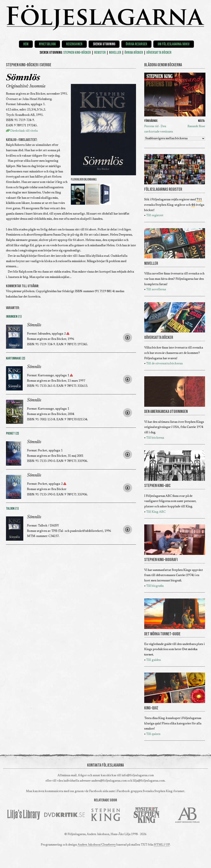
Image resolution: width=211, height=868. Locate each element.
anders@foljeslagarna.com (109, 781)
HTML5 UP (162, 845)
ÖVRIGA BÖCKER (134, 53)
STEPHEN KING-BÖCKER (77, 53)
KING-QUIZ (151, 708)
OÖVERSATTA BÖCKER (159, 53)
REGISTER (100, 53)
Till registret (155, 216)
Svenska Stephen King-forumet (164, 791)
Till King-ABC (156, 512)
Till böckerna (155, 438)
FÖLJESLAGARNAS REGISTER (163, 189)
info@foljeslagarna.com (138, 776)
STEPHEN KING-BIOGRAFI (161, 560)
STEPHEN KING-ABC (157, 486)
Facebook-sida (99, 791)
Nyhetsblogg (47, 44)
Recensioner (74, 44)
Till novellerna (156, 290)
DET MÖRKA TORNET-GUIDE (162, 634)
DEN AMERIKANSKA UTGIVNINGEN (166, 412)
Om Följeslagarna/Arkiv (174, 44)
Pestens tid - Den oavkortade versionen (159, 129)
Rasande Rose (196, 126)
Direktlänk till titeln (22, 131)
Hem (26, 44)
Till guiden (153, 660)
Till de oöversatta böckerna (164, 364)
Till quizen (153, 734)
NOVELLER (115, 53)
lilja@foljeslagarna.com (149, 781)
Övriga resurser (136, 44)
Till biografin (155, 586)
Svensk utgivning (104, 44)
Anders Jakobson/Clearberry (97, 845)
